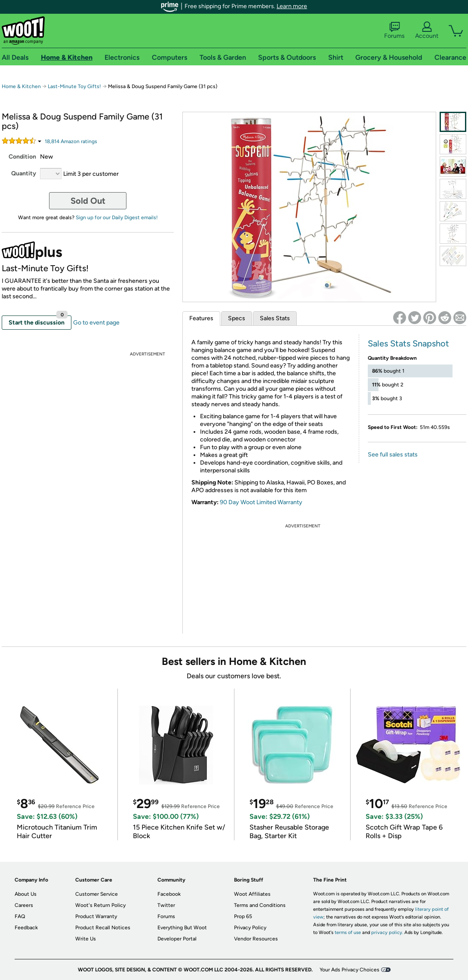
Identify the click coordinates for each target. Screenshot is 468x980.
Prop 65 (243, 916)
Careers (24, 905)
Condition (22, 157)
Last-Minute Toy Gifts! (74, 86)
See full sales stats (393, 455)
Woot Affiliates (252, 894)
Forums (394, 31)
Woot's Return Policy (100, 905)
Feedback (26, 928)
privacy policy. (387, 933)
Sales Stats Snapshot (408, 343)
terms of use (348, 933)
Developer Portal (177, 939)
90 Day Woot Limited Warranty (261, 502)
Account (427, 31)
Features (201, 318)
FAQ (20, 916)
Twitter (166, 905)
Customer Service (97, 894)
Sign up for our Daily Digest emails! (117, 217)
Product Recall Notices (103, 928)
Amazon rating (71, 141)
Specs (237, 318)
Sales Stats (275, 318)
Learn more (292, 6)
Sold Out (88, 201)
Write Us (86, 939)
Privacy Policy (250, 928)
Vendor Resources (256, 939)
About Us (26, 894)
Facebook (169, 894)
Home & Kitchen (21, 86)
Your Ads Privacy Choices (349, 970)
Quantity (24, 173)
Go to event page (96, 323)
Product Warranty (96, 916)
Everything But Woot (182, 928)
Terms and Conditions (260, 905)
